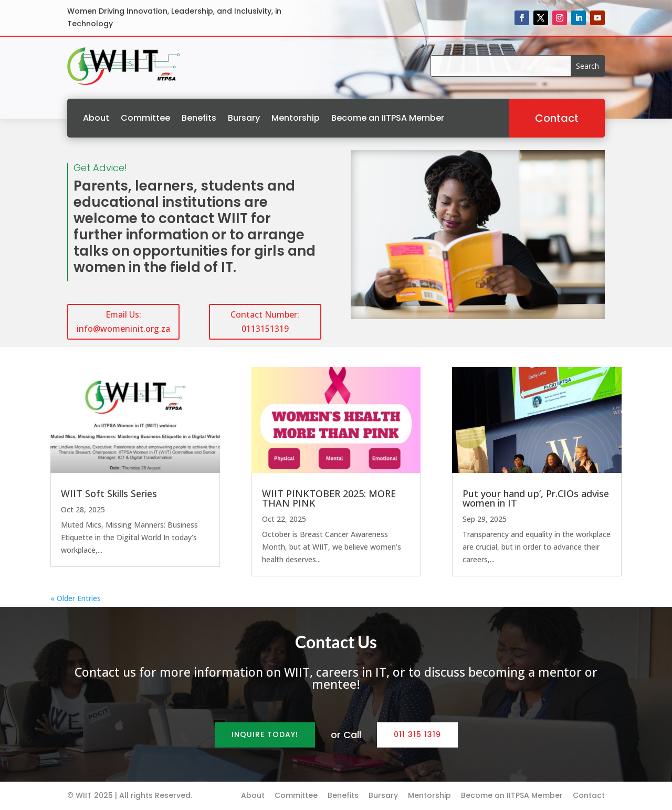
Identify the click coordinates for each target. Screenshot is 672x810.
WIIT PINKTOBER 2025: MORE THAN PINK (329, 498)
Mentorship (296, 118)
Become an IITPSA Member (388, 118)
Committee (145, 118)
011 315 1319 (417, 734)
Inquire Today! (265, 734)
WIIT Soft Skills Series (109, 493)
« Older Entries (76, 598)
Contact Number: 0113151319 (265, 322)
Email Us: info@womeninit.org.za (123, 322)
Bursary (244, 118)
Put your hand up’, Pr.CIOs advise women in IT (536, 498)
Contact (557, 118)
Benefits (199, 118)
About (96, 118)
